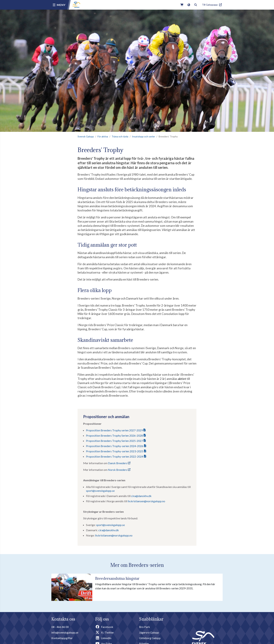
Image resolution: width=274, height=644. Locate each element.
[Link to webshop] (182, 5)
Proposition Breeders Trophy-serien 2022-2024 (115, 456)
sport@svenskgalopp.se (100, 491)
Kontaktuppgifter (62, 638)
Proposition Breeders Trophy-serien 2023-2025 (115, 451)
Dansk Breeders (118, 463)
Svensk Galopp (86, 136)
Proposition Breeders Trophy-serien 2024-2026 (115, 446)
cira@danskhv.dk (141, 496)
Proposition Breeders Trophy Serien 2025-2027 (114, 441)
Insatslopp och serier (143, 136)
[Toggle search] (196, 5)
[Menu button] (59, 5)
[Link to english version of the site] (189, 5)
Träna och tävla (120, 136)
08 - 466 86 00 (60, 627)
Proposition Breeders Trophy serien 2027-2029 (114, 430)
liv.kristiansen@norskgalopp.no (146, 501)
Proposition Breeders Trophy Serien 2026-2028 (114, 435)
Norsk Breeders (118, 470)
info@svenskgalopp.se (65, 632)
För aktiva (103, 136)
